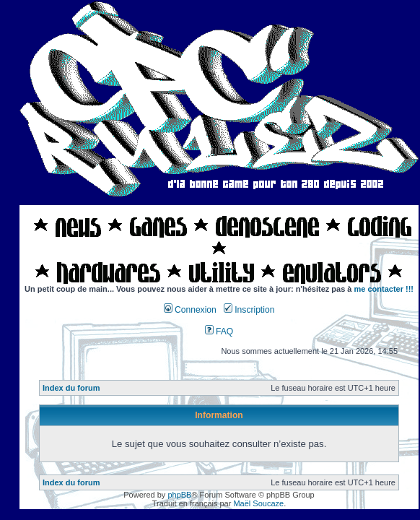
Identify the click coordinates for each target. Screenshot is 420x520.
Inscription (249, 310)
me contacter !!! (384, 289)
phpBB (179, 495)
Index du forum (71, 388)
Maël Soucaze (258, 503)
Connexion (190, 310)
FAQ (219, 331)
